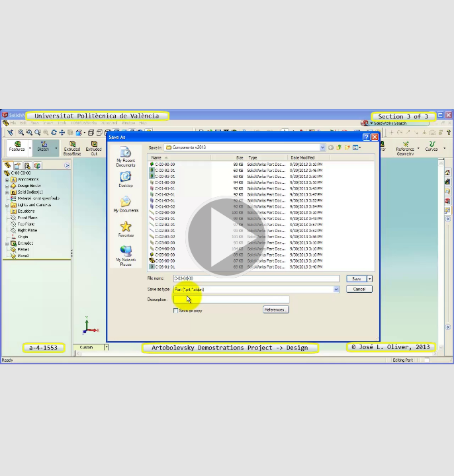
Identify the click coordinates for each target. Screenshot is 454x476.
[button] (227, 238)
